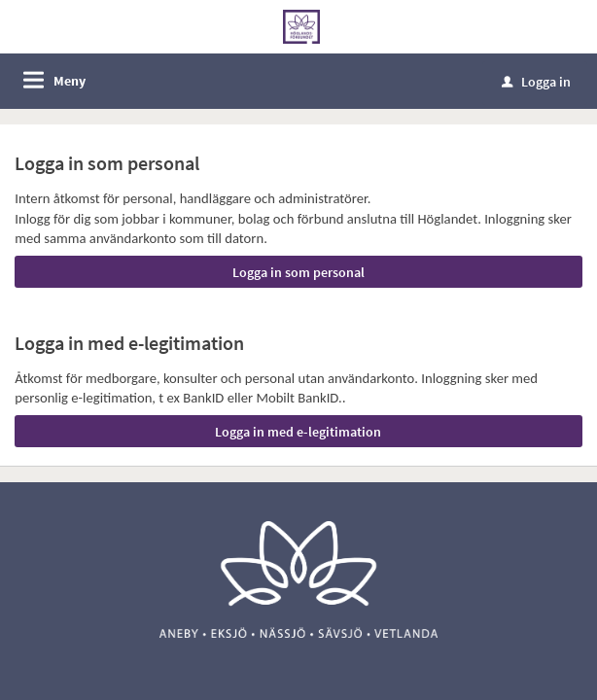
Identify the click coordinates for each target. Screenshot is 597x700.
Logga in (536, 82)
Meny (70, 81)
